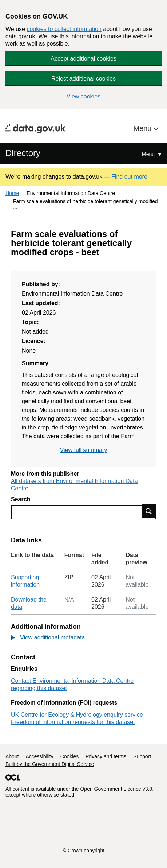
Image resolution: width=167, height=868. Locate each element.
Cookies (70, 756)
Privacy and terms (106, 756)
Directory (23, 153)
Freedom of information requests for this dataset (73, 722)
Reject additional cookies (83, 79)
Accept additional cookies (83, 59)
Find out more (129, 177)
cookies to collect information (64, 29)
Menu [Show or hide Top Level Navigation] (149, 154)
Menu (143, 128)
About (12, 756)
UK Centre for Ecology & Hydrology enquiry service (77, 715)
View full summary (84, 450)
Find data (149, 511)
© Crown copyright (83, 851)
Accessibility (39, 756)
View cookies (83, 96)
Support (142, 756)
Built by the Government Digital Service (50, 764)
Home (12, 193)
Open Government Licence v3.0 (116, 789)
